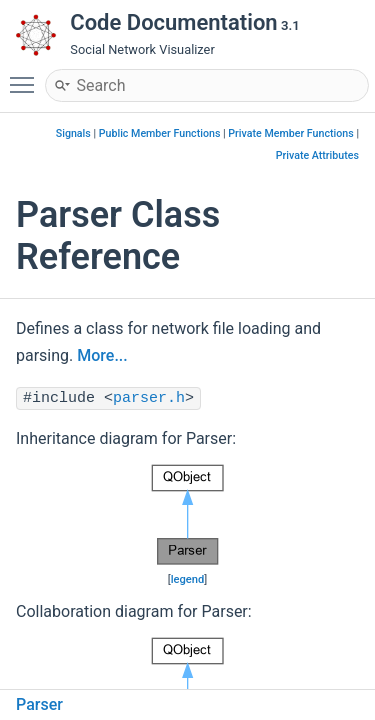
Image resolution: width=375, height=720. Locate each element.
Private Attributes (317, 155)
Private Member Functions (290, 133)
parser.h (149, 398)
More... (102, 355)
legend (188, 579)
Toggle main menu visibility (27, 76)
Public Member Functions (160, 133)
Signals (73, 133)
